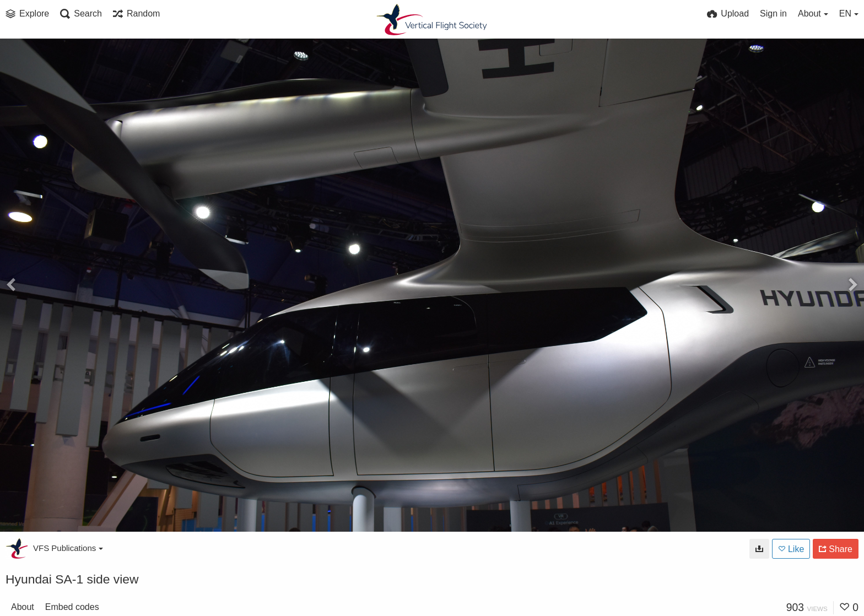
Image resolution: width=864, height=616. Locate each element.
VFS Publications (68, 548)
